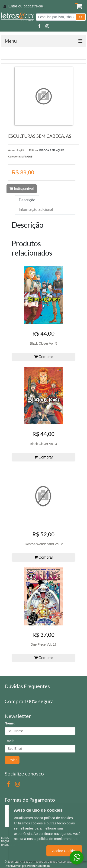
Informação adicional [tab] (36, 210)
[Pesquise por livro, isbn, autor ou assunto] (56, 17)
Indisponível (22, 189)
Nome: (10, 723)
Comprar (44, 357)
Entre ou (15, 6)
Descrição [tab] (27, 200)
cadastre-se (33, 6)
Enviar (12, 760)
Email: (10, 741)
